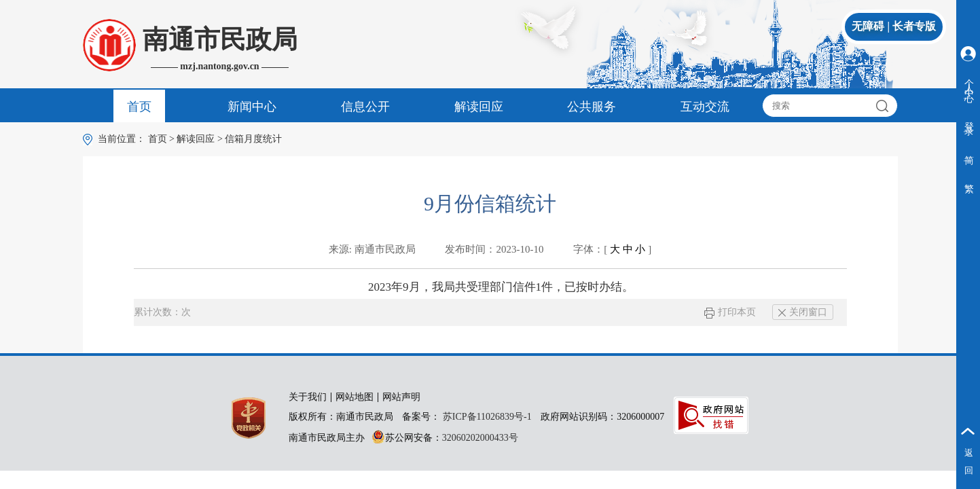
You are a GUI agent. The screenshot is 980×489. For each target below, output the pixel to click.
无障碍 (868, 26)
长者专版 (914, 26)
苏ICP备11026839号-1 (487, 417)
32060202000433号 (480, 438)
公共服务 (592, 107)
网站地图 (355, 397)
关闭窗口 (803, 312)
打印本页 (730, 312)
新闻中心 (252, 107)
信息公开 (365, 107)
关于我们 (308, 397)
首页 (139, 107)
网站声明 (401, 397)
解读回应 (479, 107)
